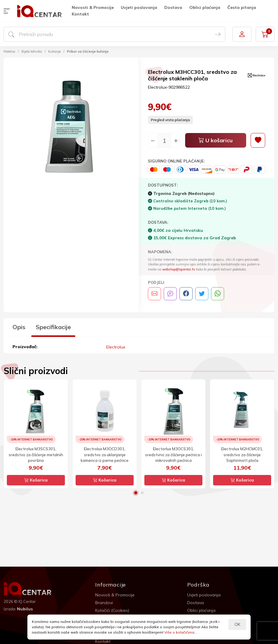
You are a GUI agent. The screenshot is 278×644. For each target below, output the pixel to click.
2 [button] (142, 493)
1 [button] (136, 493)
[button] (8, 11)
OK (237, 624)
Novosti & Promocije (93, 7)
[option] (71, 126)
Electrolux (116, 347)
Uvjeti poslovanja (139, 7)
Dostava (173, 7)
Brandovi (104, 602)
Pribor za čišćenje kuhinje (88, 51)
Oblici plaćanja (205, 7)
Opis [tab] (19, 327)
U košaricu (216, 140)
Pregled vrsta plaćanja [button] (170, 120)
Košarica (36, 480)
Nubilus (25, 609)
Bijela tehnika (32, 51)
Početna (9, 51)
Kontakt (80, 14)
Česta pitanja (242, 7)
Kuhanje (54, 51)
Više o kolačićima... (181, 632)
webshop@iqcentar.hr (179, 269)
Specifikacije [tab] (53, 327)
